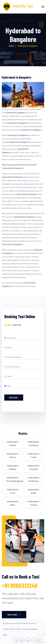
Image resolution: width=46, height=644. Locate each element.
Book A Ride (14, 615)
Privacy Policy (15, 629)
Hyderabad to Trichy (13, 491)
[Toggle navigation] (43, 7)
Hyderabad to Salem (13, 503)
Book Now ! (14, 398)
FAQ (5, 635)
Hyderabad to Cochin (33, 455)
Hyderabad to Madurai (13, 467)
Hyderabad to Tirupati (33, 503)
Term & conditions (30, 629)
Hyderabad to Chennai (13, 443)
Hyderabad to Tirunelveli (33, 467)
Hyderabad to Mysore (13, 455)
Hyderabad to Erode (33, 491)
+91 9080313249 (20, 585)
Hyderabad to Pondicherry (33, 479)
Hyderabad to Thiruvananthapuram (13, 479)
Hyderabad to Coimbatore (33, 443)
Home (11, 46)
